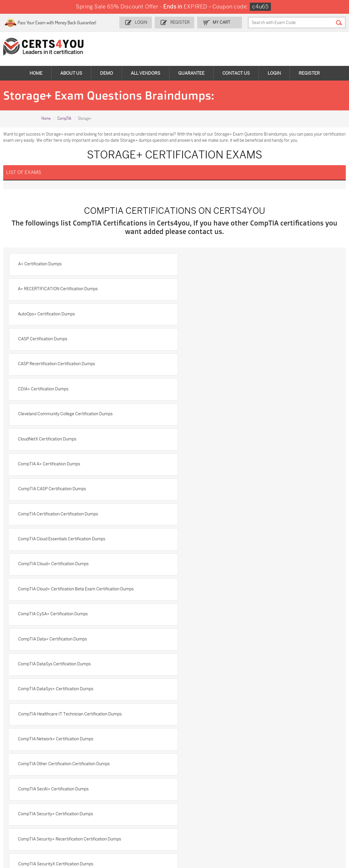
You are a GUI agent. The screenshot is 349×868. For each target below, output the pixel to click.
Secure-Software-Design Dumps (250, 829)
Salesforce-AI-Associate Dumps (256, 804)
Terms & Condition (29, 715)
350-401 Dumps (302, 792)
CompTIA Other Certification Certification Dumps (64, 517)
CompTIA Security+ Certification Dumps (56, 542)
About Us (71, 73)
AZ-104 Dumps (30, 801)
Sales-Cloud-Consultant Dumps (93, 785)
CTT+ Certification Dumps (43, 618)
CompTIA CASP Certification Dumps (219, 366)
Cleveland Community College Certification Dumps (66, 341)
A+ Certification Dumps (40, 265)
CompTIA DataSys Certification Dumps (55, 467)
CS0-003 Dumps (86, 801)
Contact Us (236, 73)
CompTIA (64, 118)
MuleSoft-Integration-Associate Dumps (36, 829)
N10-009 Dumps (140, 801)
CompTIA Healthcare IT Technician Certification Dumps (70, 492)
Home (36, 73)
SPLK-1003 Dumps (251, 792)
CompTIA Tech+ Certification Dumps (219, 593)
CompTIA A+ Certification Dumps (50, 366)
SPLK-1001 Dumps (196, 792)
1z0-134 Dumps (193, 782)
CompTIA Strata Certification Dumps (53, 593)
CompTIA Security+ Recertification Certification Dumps (236, 542)
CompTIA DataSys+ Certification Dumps (222, 467)
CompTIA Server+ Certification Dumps (221, 567)
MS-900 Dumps (140, 792)
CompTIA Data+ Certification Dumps (219, 441)
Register (183, 22)
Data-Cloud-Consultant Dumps (309, 814)
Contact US (22, 696)
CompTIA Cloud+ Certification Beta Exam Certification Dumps (243, 416)
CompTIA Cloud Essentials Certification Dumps (228, 391)
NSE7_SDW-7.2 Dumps (309, 801)
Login (145, 22)
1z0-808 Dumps (140, 782)
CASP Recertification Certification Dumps (57, 316)
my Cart (225, 22)
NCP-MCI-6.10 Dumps (145, 826)
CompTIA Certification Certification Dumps (59, 391)
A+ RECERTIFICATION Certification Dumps (225, 265)
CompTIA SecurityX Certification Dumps (56, 567)
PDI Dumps (244, 782)
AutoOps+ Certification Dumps (47, 290)
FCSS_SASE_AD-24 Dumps (89, 829)
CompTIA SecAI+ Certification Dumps (220, 517)
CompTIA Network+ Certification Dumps (222, 492)
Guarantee (191, 73)
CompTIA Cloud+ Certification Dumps (54, 416)
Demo (106, 73)
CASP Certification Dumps (209, 290)
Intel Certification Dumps (208, 618)
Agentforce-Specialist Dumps (199, 829)
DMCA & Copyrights (30, 725)
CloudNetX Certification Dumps (214, 341)
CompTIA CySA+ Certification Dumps (53, 441)
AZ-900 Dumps (302, 782)
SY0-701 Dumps (194, 801)
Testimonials (24, 706)
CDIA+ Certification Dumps (210, 316)
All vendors (146, 73)
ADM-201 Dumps (32, 782)
